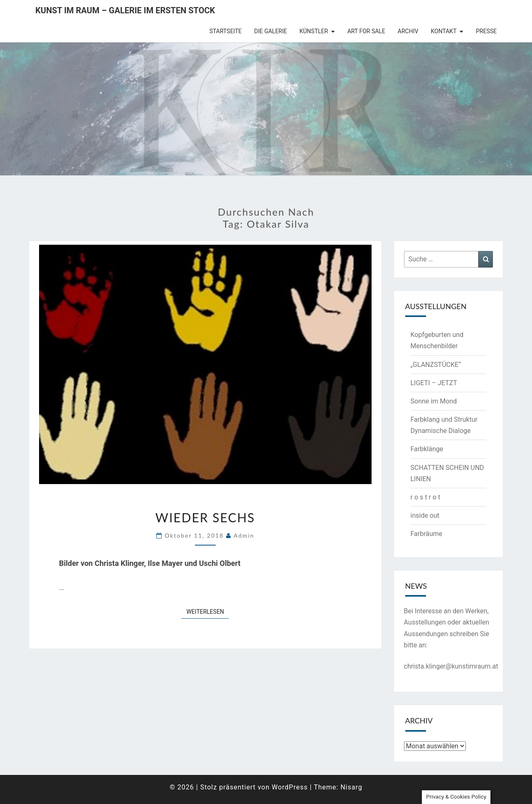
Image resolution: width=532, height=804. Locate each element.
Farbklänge (427, 449)
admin (244, 535)
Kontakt (443, 31)
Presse (486, 31)
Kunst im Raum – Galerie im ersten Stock (125, 10)
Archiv (408, 31)
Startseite (226, 31)
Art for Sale (366, 31)
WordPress (290, 787)
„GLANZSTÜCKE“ (436, 365)
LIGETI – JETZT (434, 383)
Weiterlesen (208, 611)
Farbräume (427, 534)
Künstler (314, 31)
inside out (425, 515)
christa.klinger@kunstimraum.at (451, 666)
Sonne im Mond (434, 401)
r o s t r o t (426, 497)
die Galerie (271, 31)
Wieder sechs (205, 517)
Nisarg (351, 787)
